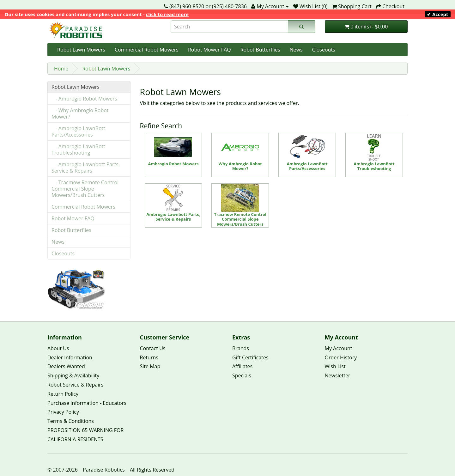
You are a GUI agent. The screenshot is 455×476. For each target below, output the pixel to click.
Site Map (150, 366)
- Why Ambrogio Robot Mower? (80, 113)
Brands (241, 348)
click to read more (167, 14)
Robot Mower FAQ (209, 50)
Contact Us (153, 348)
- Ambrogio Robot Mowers (84, 99)
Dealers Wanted (66, 366)
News (296, 50)
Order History (341, 357)
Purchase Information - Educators (87, 403)
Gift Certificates (250, 357)
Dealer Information (70, 357)
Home (61, 69)
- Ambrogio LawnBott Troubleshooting (78, 150)
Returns (149, 357)
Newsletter (338, 375)
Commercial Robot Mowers (147, 50)
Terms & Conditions (71, 421)
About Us (58, 348)
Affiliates (242, 366)
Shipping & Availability (73, 375)
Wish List (335, 366)
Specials (242, 375)
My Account (339, 348)
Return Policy (63, 394)
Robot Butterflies (260, 50)
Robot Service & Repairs (75, 385)
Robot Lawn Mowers (81, 50)
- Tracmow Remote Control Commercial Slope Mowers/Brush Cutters (85, 189)
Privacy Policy (63, 412)
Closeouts (324, 50)
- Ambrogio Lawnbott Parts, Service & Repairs (86, 168)
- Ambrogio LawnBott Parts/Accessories (78, 131)
